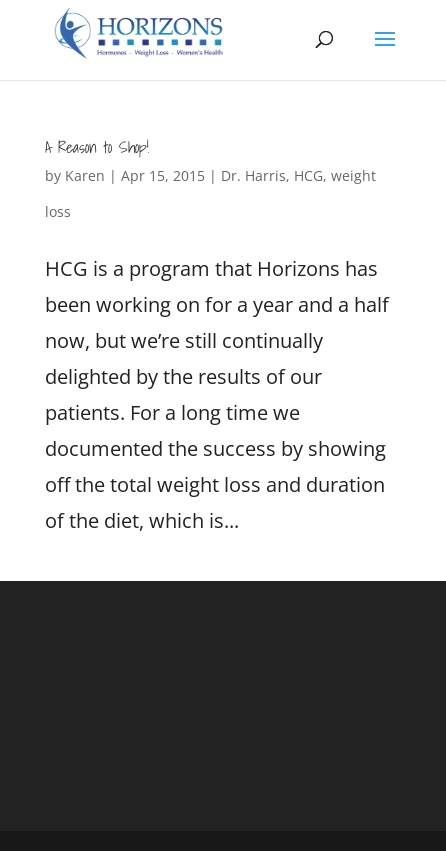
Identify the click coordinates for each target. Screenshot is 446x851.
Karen (85, 175)
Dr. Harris (253, 175)
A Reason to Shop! (97, 147)
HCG (308, 175)
